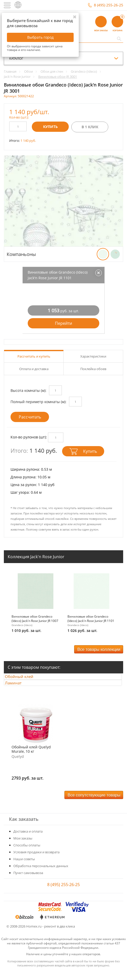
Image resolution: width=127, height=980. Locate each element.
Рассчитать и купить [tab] (34, 356)
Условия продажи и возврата (36, 861)
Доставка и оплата (28, 840)
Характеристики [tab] (93, 356)
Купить (50, 127)
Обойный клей (24, 679)
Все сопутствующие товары (94, 804)
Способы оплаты (27, 854)
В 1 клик (90, 127)
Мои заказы (23, 847)
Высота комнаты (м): (28, 390)
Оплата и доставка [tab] (34, 369)
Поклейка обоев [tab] (93, 369)
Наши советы (24, 868)
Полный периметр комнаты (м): (38, 402)
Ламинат (18, 690)
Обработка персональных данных (41, 875)
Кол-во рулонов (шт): (29, 437)
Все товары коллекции (99, 649)
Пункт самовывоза (28, 882)
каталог (16, 58)
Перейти (63, 323)
